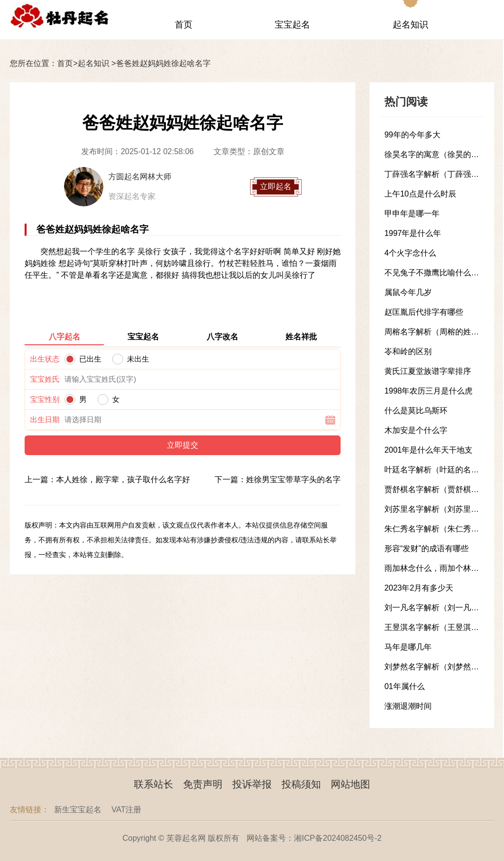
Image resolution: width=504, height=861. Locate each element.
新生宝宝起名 (78, 810)
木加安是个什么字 (416, 430)
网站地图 (350, 784)
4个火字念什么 (410, 253)
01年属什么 (405, 686)
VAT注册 (126, 810)
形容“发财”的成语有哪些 (426, 548)
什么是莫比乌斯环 (416, 411)
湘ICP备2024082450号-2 (338, 838)
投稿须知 (301, 784)
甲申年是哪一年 (412, 214)
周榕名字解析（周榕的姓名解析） (443, 332)
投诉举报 (252, 784)
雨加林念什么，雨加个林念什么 (440, 568)
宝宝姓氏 (45, 379)
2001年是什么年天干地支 (429, 450)
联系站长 (154, 784)
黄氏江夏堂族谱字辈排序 (428, 371)
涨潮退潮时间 (408, 706)
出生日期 (45, 419)
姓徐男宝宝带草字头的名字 (293, 480)
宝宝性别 (45, 399)
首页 (184, 25)
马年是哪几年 (408, 647)
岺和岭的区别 (408, 351)
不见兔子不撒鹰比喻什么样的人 (440, 273)
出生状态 (45, 359)
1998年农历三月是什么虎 (429, 391)
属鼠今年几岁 (408, 292)
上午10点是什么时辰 (420, 194)
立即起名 (276, 186)
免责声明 (203, 784)
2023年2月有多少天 (419, 588)
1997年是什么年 (413, 233)
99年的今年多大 (412, 135)
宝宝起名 (292, 25)
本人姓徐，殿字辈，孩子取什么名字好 (123, 480)
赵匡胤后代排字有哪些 (424, 312)
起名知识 (410, 25)
